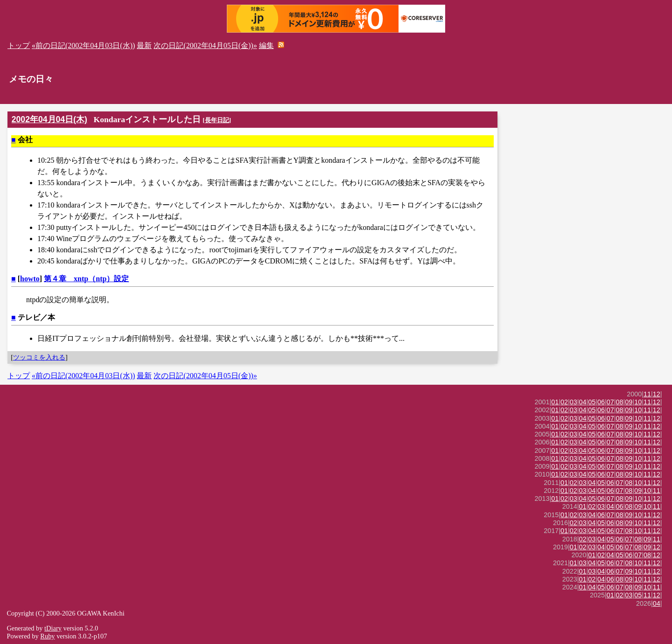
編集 (266, 45)
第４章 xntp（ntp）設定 (86, 279)
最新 (144, 45)
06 (601, 402)
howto (30, 279)
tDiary (53, 628)
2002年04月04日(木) (49, 119)
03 (574, 402)
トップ (19, 45)
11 (647, 394)
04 (583, 402)
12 (657, 394)
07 (610, 402)
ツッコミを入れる (39, 357)
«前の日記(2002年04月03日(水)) (83, 45)
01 (555, 402)
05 (592, 402)
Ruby (47, 636)
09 (629, 402)
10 (638, 402)
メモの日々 (31, 79)
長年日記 (217, 120)
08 (620, 402)
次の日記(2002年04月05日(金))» (205, 45)
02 (564, 402)
